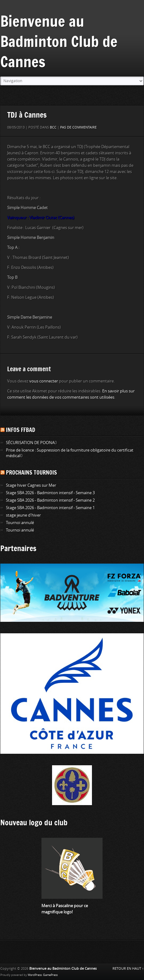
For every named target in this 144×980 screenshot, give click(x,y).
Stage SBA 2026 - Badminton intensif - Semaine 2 (50, 500)
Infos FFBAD (21, 430)
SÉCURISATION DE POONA (30, 443)
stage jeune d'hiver (23, 515)
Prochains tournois (31, 472)
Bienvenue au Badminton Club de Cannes (59, 41)
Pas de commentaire (78, 127)
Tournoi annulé (20, 523)
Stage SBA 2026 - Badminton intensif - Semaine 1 (50, 508)
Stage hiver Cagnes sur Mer (31, 485)
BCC (53, 127)
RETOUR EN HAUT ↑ (128, 969)
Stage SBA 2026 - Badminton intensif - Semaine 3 (50, 493)
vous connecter (44, 381)
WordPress (35, 975)
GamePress (50, 975)
